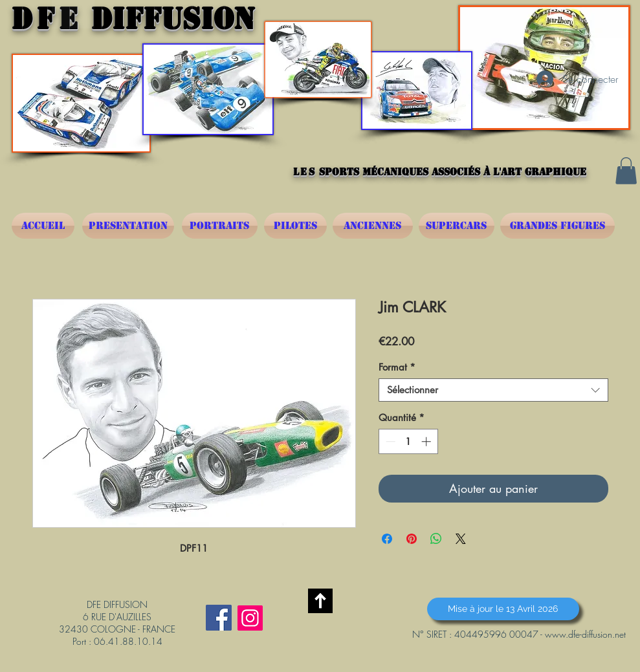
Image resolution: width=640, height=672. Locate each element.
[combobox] (493, 390)
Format (397, 367)
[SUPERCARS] (457, 226)
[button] (626, 171)
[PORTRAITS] (220, 226)
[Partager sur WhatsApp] (436, 539)
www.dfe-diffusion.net (585, 634)
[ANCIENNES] (373, 226)
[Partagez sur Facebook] (387, 539)
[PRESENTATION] (128, 226)
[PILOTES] (295, 226)
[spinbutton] (408, 441)
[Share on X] (461, 539)
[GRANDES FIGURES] (557, 226)
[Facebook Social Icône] (219, 618)
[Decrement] (389, 441)
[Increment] (427, 441)
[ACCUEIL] (43, 226)
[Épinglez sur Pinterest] (412, 539)
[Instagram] (250, 618)
